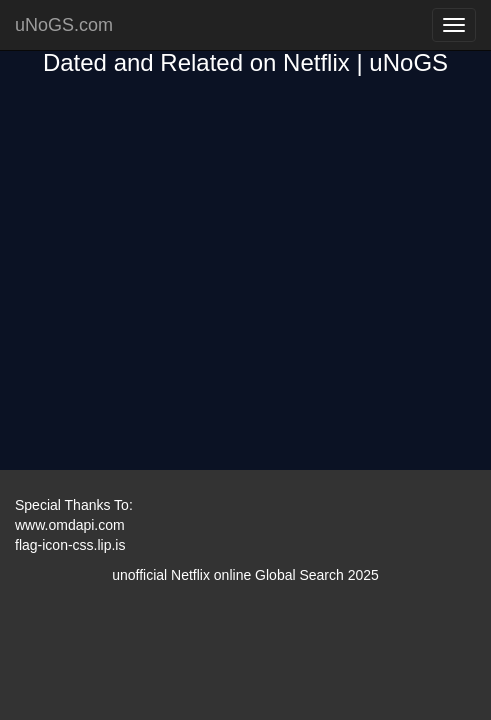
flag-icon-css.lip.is (70, 545)
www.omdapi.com (70, 525)
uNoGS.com (64, 25)
